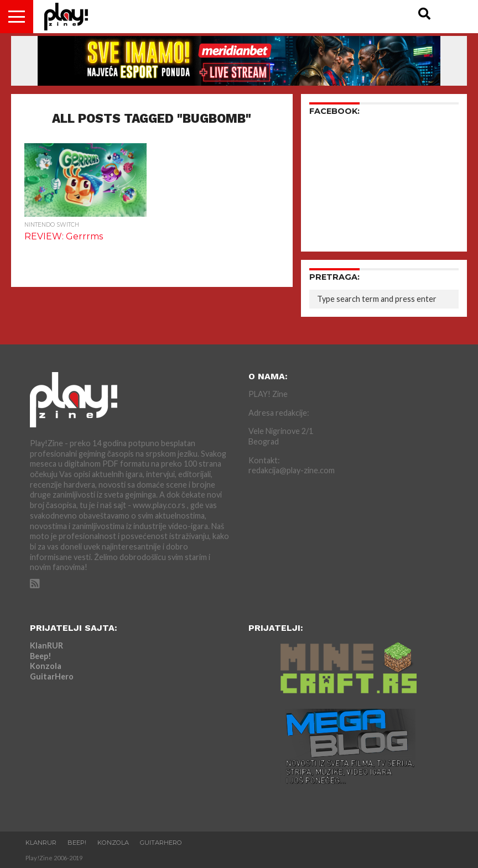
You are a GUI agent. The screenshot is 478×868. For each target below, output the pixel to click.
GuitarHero (52, 676)
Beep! (41, 656)
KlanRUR (46, 645)
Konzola (46, 666)
